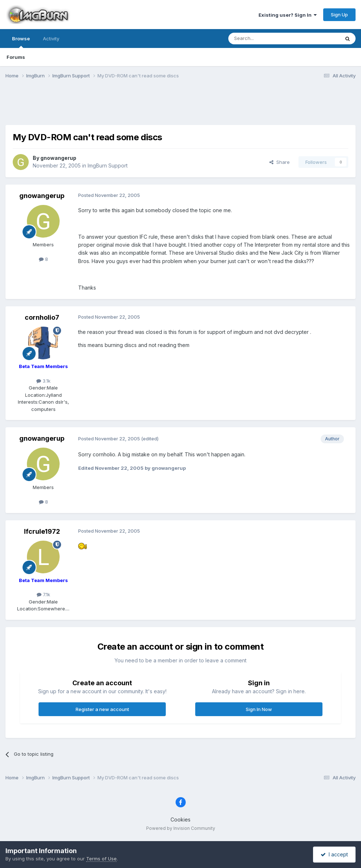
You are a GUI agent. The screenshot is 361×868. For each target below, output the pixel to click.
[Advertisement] (181, 106)
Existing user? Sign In (288, 15)
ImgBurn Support (108, 165)
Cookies (180, 819)
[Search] (265, 39)
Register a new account (102, 709)
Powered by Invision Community (181, 828)
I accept (334, 854)
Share (280, 162)
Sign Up (339, 15)
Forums (16, 57)
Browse (21, 42)
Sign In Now (259, 709)
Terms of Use (101, 859)
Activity (51, 39)
